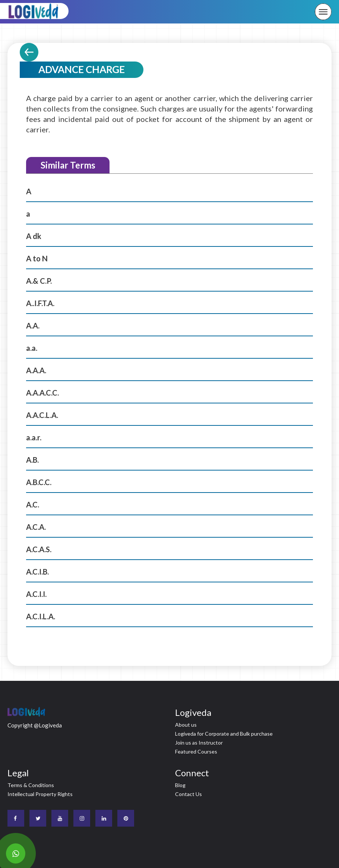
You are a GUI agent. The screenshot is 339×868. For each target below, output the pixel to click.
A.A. (33, 325)
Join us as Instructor (199, 743)
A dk (34, 236)
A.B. (32, 460)
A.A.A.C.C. (42, 393)
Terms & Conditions (31, 785)
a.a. (32, 348)
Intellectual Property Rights (40, 794)
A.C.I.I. (36, 594)
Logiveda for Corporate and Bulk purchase (224, 734)
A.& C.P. (39, 281)
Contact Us (188, 794)
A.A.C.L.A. (42, 415)
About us (186, 725)
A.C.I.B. (37, 572)
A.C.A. (36, 527)
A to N (37, 258)
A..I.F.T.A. (40, 303)
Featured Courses (196, 751)
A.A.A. (36, 370)
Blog (180, 785)
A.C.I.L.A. (41, 616)
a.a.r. (34, 437)
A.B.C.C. (39, 482)
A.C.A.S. (39, 549)
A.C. (33, 504)
